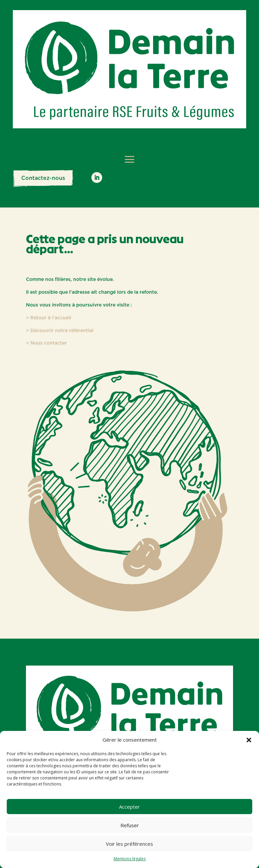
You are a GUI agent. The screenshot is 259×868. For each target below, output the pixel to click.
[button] (249, 740)
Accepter (129, 807)
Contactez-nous (43, 178)
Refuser (130, 825)
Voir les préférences (129, 844)
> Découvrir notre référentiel (60, 331)
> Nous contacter (46, 343)
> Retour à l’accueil (49, 318)
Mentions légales (130, 859)
